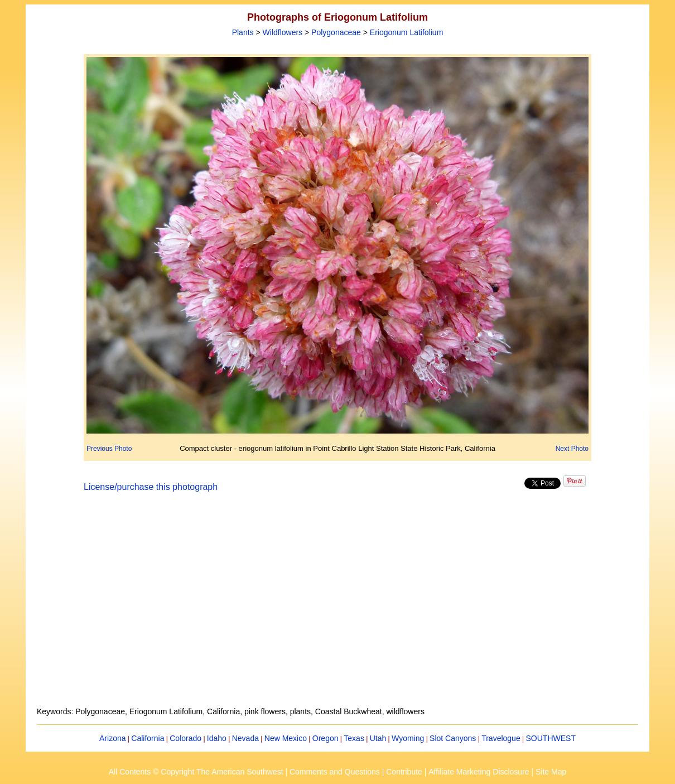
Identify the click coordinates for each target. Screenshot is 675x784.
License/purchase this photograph (151, 487)
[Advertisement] (337, 606)
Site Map (551, 772)
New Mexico (286, 738)
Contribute (404, 772)
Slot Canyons (453, 738)
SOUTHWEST (551, 738)
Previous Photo (109, 449)
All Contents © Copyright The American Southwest (196, 772)
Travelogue (501, 738)
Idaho (217, 738)
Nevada (245, 738)
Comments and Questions (335, 772)
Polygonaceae (336, 32)
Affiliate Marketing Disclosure (479, 772)
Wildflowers (283, 32)
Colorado (185, 738)
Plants (243, 32)
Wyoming (408, 738)
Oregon (326, 738)
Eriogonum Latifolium (407, 32)
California (148, 738)
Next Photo (572, 449)
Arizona (112, 738)
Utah (378, 738)
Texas (354, 738)
